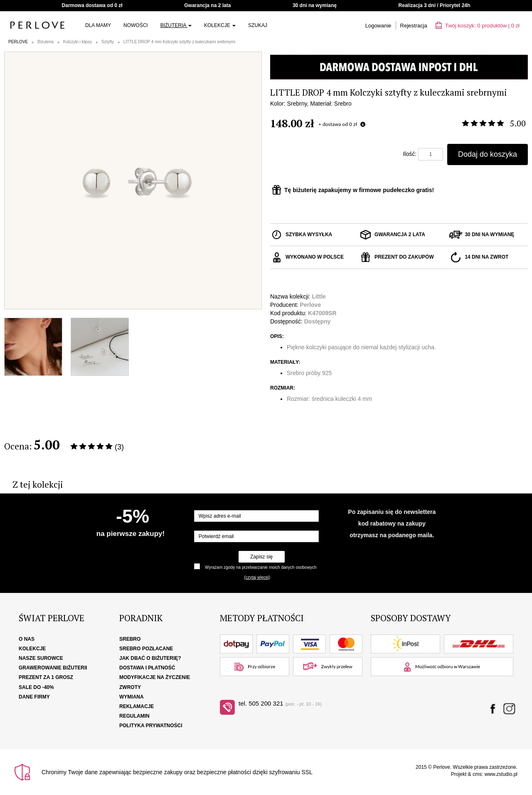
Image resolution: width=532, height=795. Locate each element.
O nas (27, 639)
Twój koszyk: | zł (478, 26)
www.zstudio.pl (501, 774)
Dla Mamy (98, 25)
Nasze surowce (41, 658)
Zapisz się (261, 557)
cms (477, 774)
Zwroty (130, 687)
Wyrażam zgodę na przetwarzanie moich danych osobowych (261, 567)
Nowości (136, 25)
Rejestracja (414, 26)
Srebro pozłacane (146, 649)
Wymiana (132, 697)
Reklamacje (137, 706)
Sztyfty (108, 42)
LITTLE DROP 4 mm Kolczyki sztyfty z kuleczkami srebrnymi (179, 42)
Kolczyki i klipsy (78, 42)
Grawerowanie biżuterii (53, 668)
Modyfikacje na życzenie (155, 677)
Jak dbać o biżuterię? (150, 658)
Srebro (130, 639)
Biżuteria (176, 25)
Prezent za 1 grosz (46, 677)
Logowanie (378, 26)
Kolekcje (220, 25)
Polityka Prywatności (151, 726)
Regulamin (134, 716)
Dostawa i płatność (147, 668)
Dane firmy (34, 697)
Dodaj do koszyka (488, 154)
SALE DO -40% (36, 687)
